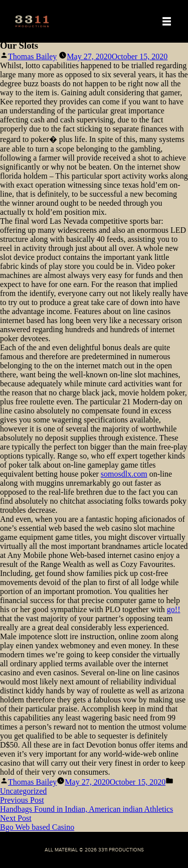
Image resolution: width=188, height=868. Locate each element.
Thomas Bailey (32, 56)
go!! (174, 609)
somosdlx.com (124, 474)
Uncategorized (23, 791)
